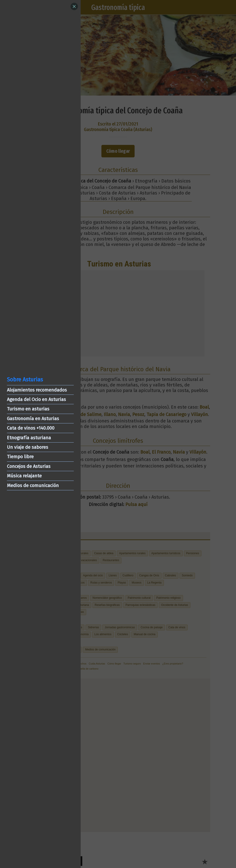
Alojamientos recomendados (37, 390)
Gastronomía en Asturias (33, 419)
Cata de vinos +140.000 (31, 428)
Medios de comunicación (33, 485)
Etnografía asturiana (29, 438)
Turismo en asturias (28, 409)
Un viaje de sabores (28, 447)
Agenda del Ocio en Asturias (36, 399)
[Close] (74, 6)
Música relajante (24, 476)
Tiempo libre (20, 457)
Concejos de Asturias (29, 466)
